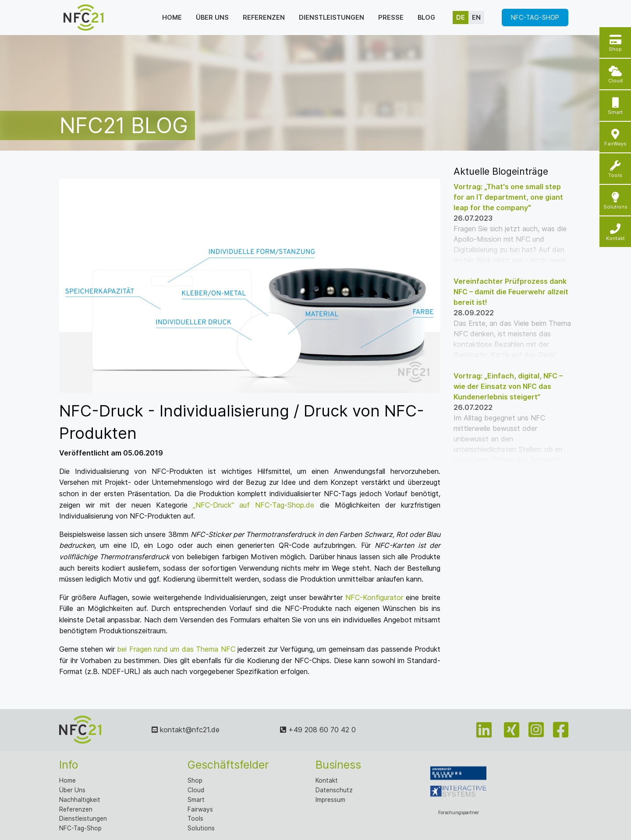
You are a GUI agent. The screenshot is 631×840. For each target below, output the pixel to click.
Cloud (196, 790)
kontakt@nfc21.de (186, 730)
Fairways (200, 809)
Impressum (330, 800)
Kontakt (327, 780)
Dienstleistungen (331, 17)
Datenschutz (334, 790)
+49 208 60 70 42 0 (318, 730)
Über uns (212, 17)
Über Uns (72, 790)
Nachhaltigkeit (80, 800)
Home (172, 17)
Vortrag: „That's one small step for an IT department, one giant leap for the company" (508, 197)
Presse (391, 17)
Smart (196, 800)
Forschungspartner (458, 786)
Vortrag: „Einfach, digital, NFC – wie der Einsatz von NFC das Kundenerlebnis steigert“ (508, 386)
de (461, 17)
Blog (426, 17)
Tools (195, 819)
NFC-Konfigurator (374, 597)
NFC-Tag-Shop (535, 17)
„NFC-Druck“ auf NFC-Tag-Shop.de (253, 505)
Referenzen (264, 17)
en (476, 17)
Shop (195, 780)
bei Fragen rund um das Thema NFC (176, 649)
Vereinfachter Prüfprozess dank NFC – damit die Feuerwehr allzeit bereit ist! (511, 292)
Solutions (201, 828)
